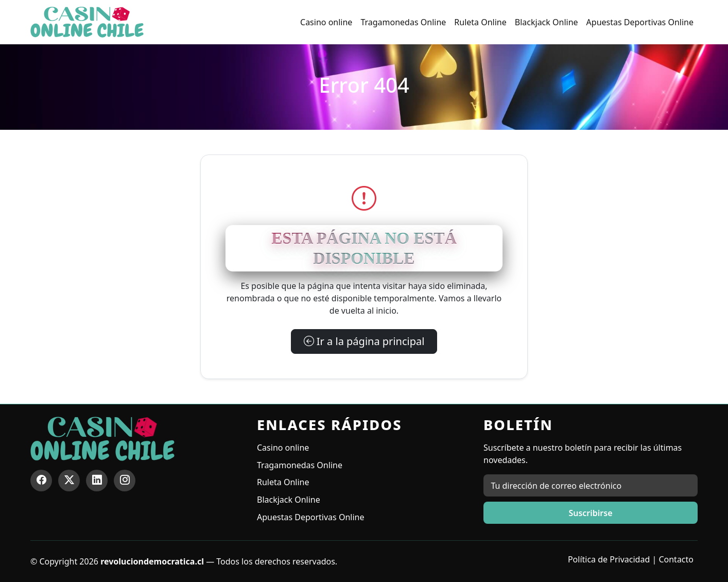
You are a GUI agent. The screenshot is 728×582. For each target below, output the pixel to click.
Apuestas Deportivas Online (640, 22)
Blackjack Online (547, 22)
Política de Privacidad (609, 559)
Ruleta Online (480, 22)
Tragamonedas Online (403, 22)
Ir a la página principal (364, 341)
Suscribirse (590, 513)
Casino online (326, 22)
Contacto (676, 559)
